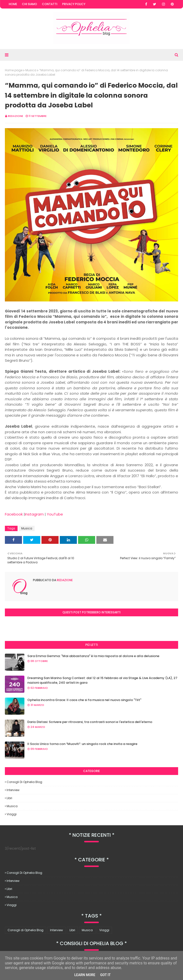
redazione (15, 116)
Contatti (50, 4)
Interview (13, 790)
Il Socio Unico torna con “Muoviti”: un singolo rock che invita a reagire (82, 744)
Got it (105, 975)
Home (13, 4)
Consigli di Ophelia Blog (24, 782)
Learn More (85, 975)
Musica (31, 70)
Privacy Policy (74, 4)
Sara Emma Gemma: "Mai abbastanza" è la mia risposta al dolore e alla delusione (93, 656)
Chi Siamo (30, 4)
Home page (14, 70)
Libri (9, 798)
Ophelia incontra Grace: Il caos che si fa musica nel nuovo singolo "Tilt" (84, 700)
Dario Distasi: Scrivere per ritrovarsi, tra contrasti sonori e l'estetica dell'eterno (90, 722)
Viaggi (12, 814)
